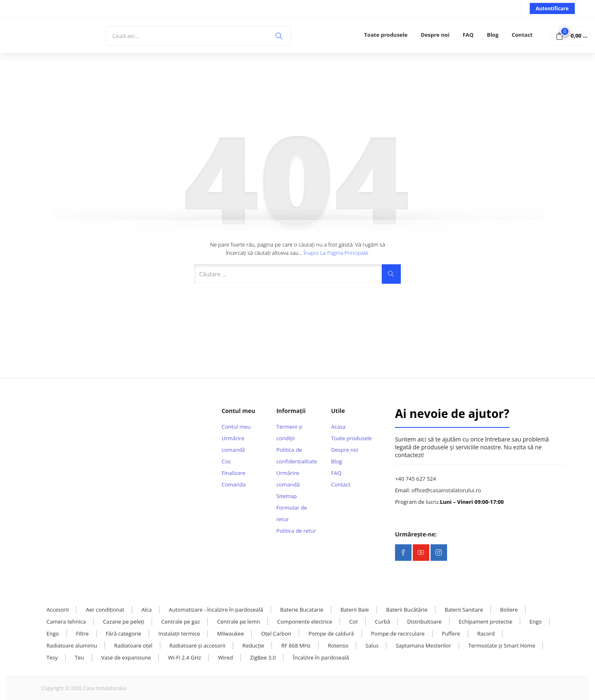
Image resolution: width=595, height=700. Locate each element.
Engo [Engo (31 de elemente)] (53, 634)
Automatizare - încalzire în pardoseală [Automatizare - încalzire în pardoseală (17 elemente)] (216, 610)
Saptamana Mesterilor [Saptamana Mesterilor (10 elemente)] (424, 645)
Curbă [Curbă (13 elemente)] (382, 622)
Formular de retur (292, 513)
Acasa (338, 427)
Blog (493, 35)
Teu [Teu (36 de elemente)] (79, 657)
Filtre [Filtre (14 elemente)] (82, 634)
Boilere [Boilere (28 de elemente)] (509, 610)
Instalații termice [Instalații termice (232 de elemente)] (179, 634)
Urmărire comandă (233, 444)
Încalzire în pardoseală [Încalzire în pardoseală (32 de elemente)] (321, 657)
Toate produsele (386, 35)
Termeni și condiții (289, 432)
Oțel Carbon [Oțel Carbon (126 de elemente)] (276, 634)
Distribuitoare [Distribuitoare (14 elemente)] (424, 622)
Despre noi (435, 35)
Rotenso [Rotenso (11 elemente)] (338, 645)
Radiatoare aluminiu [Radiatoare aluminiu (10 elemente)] (72, 645)
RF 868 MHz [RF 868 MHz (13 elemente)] (296, 645)
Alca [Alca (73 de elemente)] (146, 610)
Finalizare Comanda (233, 479)
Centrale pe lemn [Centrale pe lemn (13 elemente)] (238, 622)
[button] (570, 36)
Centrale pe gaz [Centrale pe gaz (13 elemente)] (181, 622)
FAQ (468, 35)
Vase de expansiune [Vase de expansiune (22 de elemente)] (126, 657)
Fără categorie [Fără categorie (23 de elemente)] (124, 634)
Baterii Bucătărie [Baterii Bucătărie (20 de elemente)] (407, 610)
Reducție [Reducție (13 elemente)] (253, 645)
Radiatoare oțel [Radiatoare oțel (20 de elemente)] (133, 645)
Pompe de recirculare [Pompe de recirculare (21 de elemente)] (398, 634)
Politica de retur (296, 531)
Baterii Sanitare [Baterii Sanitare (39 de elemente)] (464, 610)
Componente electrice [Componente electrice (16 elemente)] (305, 622)
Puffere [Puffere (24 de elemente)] (451, 634)
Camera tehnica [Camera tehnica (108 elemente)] (66, 622)
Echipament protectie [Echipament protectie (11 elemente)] (486, 622)
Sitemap (287, 496)
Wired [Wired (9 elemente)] (226, 657)
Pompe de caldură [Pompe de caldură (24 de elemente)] (331, 634)
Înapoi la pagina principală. (337, 253)
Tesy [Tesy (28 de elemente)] (52, 657)
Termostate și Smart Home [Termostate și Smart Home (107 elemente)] (502, 645)
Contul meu (236, 427)
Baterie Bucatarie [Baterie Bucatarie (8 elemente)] (302, 610)
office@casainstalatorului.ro (446, 490)
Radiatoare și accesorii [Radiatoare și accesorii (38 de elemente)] (197, 645)
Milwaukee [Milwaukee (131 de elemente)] (231, 634)
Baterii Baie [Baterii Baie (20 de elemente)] (355, 610)
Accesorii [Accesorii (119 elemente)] (58, 610)
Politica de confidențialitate (297, 456)
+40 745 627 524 (415, 479)
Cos (226, 461)
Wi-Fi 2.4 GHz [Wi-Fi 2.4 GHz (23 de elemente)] (185, 657)
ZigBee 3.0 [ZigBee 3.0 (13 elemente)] (263, 657)
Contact (522, 35)
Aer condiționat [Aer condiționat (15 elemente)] (105, 610)
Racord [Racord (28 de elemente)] (486, 634)
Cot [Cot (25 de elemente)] (353, 622)
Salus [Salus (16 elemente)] (372, 645)
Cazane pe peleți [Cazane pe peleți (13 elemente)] (124, 622)
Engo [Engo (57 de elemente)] (535, 622)
